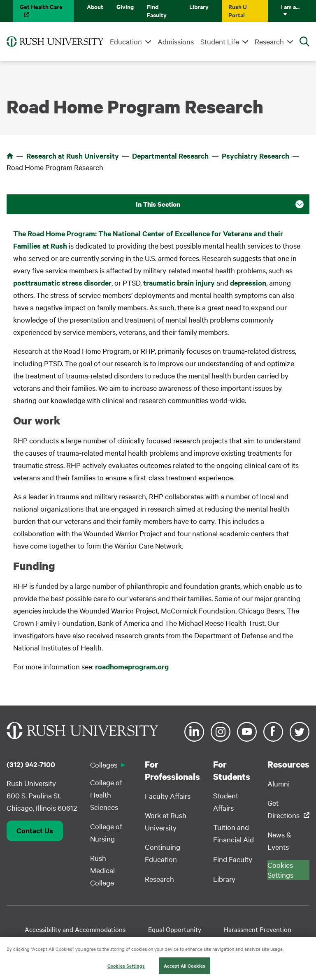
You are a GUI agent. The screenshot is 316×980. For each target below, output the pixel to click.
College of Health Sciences (106, 794)
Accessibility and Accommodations (75, 929)
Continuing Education (163, 853)
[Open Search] (304, 42)
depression (248, 283)
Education (126, 41)
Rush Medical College (102, 870)
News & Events (279, 840)
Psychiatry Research (256, 156)
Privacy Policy (233, 942)
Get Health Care (41, 6)
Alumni (279, 783)
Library (199, 6)
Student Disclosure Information (108, 942)
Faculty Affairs (168, 796)
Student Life (220, 41)
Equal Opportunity (175, 929)
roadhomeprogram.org (132, 666)
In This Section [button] (158, 204)
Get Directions (283, 809)
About (95, 6)
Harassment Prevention (257, 929)
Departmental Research (170, 156)
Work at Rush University (166, 821)
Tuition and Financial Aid (234, 833)
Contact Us (35, 830)
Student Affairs (226, 801)
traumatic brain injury (179, 283)
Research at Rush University (73, 156)
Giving (125, 6)
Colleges (104, 764)
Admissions (176, 41)
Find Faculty (157, 10)
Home (10, 156)
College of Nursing (106, 832)
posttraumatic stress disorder (62, 283)
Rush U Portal (238, 10)
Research (269, 41)
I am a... (290, 6)
